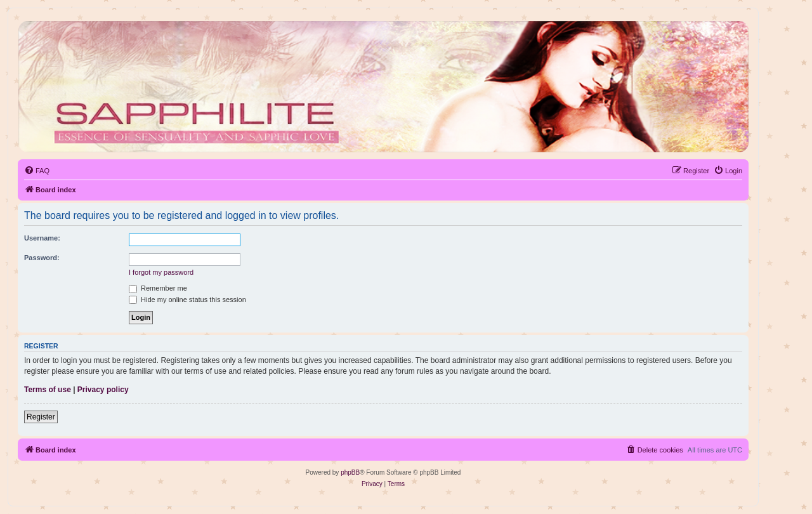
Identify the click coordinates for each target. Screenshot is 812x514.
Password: (42, 258)
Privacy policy (103, 390)
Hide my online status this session (187, 300)
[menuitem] (37, 171)
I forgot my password (161, 272)
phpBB (350, 472)
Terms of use (48, 390)
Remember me (158, 288)
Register (41, 417)
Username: (42, 238)
